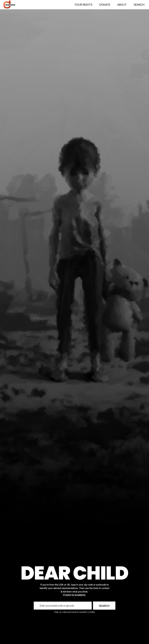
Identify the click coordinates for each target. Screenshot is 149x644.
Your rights (83, 5)
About (122, 5)
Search (104, 606)
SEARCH (139, 5)
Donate (105, 5)
